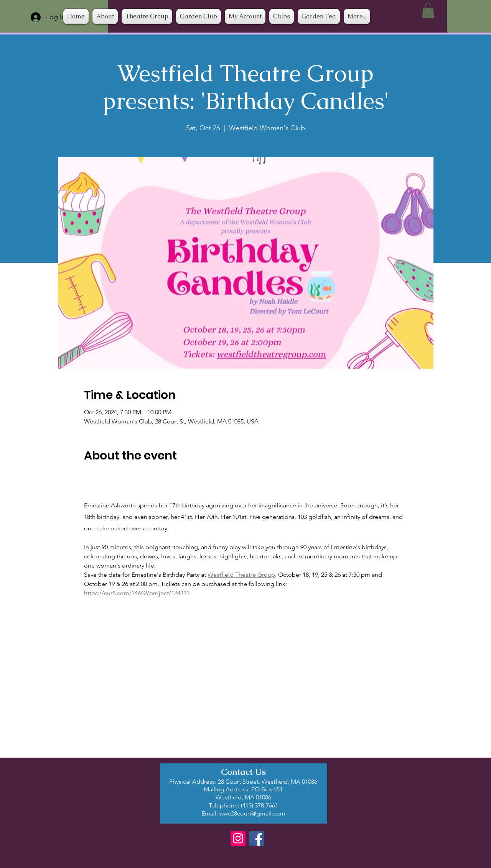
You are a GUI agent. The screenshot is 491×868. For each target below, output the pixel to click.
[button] (282, 16)
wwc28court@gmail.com (252, 813)
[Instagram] (238, 838)
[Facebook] (257, 838)
